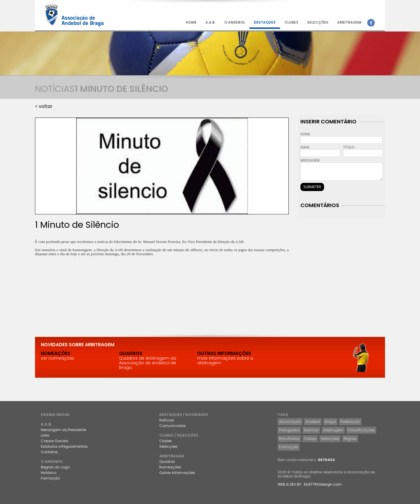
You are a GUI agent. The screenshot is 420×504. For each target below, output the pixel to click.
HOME (191, 22)
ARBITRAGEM (349, 22)
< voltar (44, 106)
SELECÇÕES (318, 22)
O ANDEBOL (235, 22)
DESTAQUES (265, 22)
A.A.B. (210, 22)
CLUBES (291, 22)
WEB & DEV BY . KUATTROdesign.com (310, 484)
